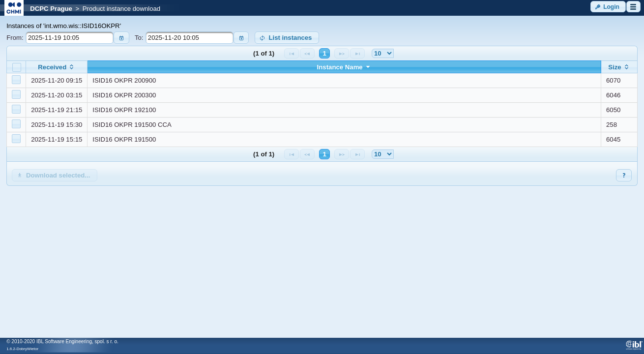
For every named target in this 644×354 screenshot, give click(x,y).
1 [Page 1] (324, 53)
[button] (608, 7)
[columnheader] (57, 67)
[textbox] (70, 38)
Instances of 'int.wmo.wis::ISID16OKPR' (64, 26)
